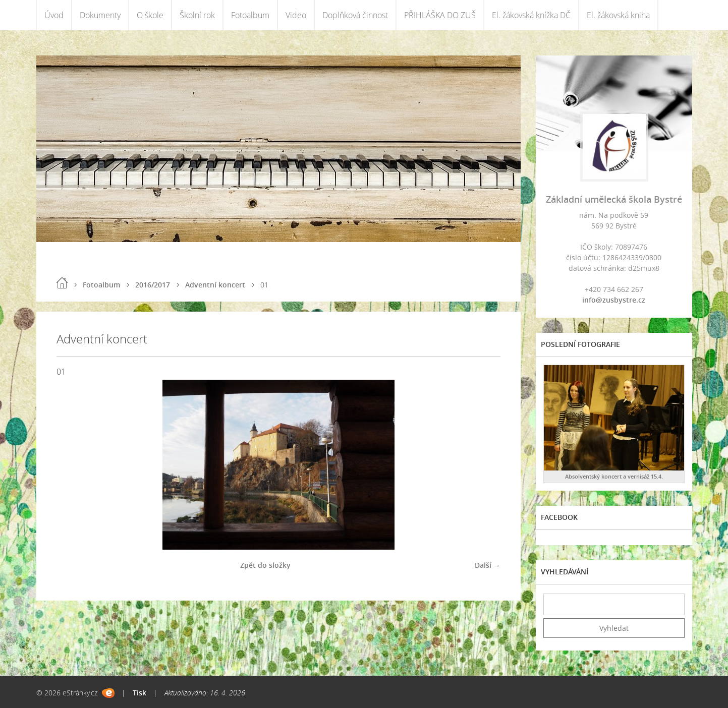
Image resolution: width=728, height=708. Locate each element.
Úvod (54, 15)
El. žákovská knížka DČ (531, 15)
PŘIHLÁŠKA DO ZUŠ (440, 15)
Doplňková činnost (355, 15)
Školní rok (197, 15)
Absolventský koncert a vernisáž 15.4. (614, 476)
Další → (488, 565)
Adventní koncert (215, 285)
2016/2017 (153, 285)
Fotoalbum (250, 15)
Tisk (139, 693)
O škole (150, 15)
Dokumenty (100, 15)
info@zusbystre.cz (614, 300)
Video (296, 15)
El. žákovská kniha (618, 15)
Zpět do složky (265, 565)
